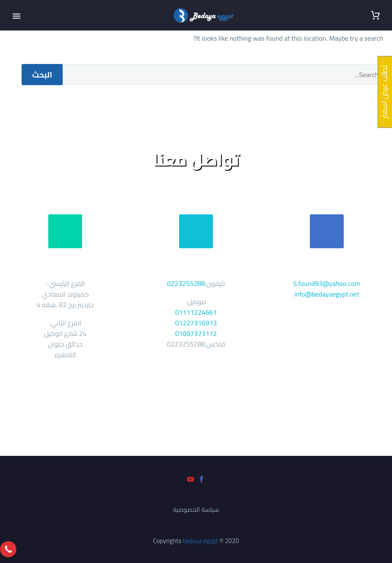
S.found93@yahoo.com (327, 283)
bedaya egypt (201, 541)
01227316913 (196, 323)
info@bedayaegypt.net (327, 294)
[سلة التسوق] (375, 15)
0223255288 (186, 283)
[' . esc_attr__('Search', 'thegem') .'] (223, 75)
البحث (42, 75)
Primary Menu (17, 16)
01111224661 (196, 312)
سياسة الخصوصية (196, 510)
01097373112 (196, 333)
